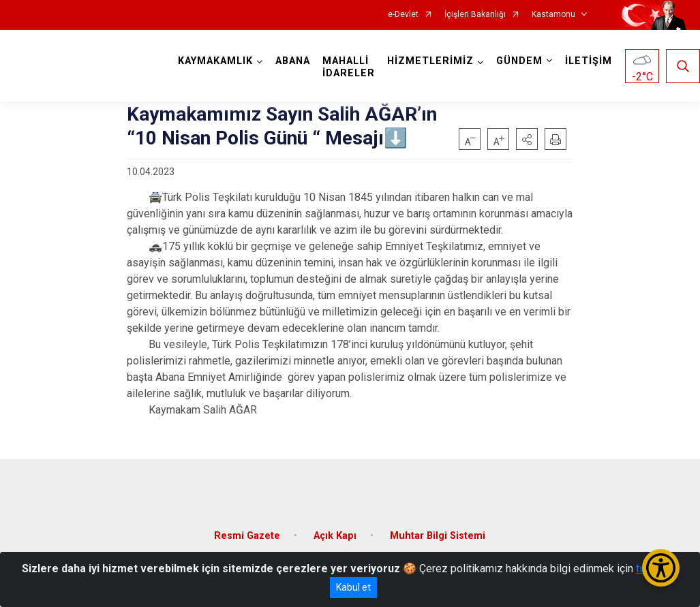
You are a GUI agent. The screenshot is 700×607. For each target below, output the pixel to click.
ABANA (293, 61)
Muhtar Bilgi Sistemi (438, 536)
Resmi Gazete (247, 536)
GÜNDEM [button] (519, 61)
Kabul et (353, 587)
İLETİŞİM (589, 61)
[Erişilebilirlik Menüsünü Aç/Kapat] (661, 568)
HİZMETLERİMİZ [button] (430, 61)
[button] (527, 139)
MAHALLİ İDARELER (349, 67)
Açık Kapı (335, 536)
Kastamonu (553, 15)
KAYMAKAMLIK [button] (215, 61)
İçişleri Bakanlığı (475, 15)
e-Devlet (403, 15)
